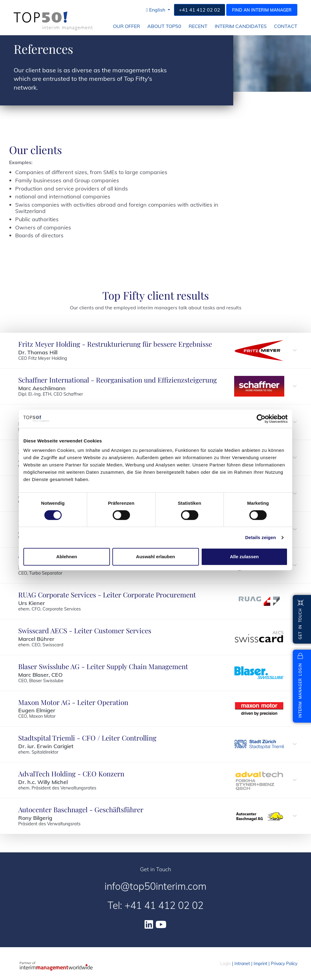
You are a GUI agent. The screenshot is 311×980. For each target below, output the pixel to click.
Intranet (242, 964)
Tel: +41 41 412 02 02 (155, 905)
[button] (158, 10)
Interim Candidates (241, 26)
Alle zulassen (244, 557)
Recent (198, 26)
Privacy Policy (284, 964)
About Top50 (164, 26)
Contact (286, 26)
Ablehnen (67, 557)
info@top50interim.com (155, 886)
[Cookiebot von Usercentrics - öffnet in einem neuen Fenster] (261, 419)
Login (226, 964)
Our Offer (126, 26)
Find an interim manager (262, 10)
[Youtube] (161, 924)
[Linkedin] (149, 924)
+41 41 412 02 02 (200, 10)
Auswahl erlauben (155, 557)
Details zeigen (260, 537)
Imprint (260, 964)
